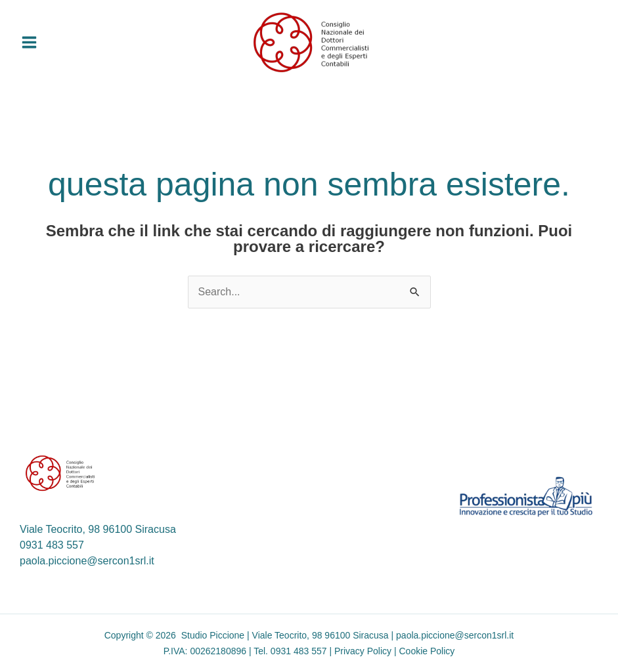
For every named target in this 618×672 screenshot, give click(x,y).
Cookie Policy (427, 651)
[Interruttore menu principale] (29, 42)
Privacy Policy (363, 651)
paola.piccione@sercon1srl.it (87, 561)
